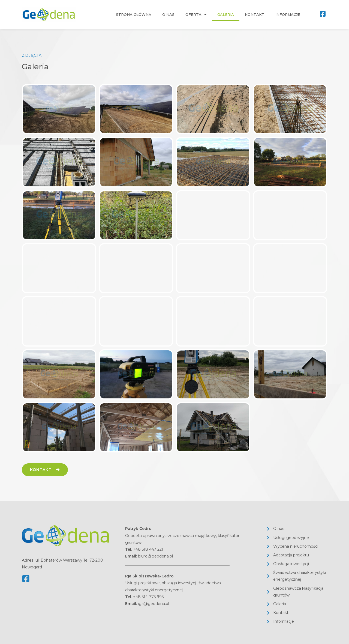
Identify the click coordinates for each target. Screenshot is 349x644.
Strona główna (134, 14)
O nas (168, 14)
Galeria (226, 14)
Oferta (196, 15)
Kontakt (255, 14)
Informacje (288, 14)
